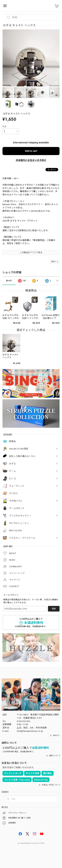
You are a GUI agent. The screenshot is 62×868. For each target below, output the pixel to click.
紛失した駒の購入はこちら (22, 456)
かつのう (13, 493)
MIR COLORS (16, 531)
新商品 (12, 441)
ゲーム (12, 471)
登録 (54, 609)
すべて (9, 281)
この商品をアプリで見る (31, 253)
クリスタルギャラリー (20, 516)
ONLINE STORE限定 (19, 449)
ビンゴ (12, 479)
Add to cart (31, 151)
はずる (12, 464)
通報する (55, 262)
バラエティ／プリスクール (22, 538)
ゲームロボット (17, 508)
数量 (5, 127)
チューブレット (17, 486)
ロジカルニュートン (19, 523)
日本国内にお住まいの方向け (31, 160)
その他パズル (16, 501)
